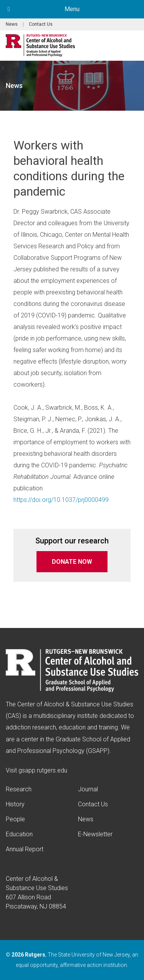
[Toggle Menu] (9, 9)
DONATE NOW (72, 562)
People (15, 819)
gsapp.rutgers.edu (43, 770)
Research (19, 789)
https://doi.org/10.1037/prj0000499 (61, 500)
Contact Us (41, 24)
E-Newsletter (95, 834)
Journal (88, 789)
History (15, 804)
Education (19, 834)
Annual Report (25, 849)
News (12, 24)
